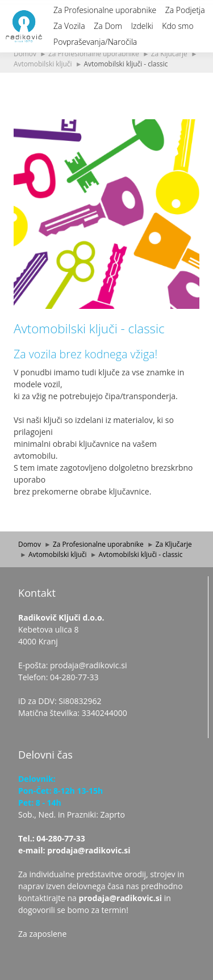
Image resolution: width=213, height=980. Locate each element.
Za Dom (108, 26)
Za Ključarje (169, 53)
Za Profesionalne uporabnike (105, 10)
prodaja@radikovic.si (120, 898)
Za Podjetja (185, 10)
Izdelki (142, 26)
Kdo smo (177, 26)
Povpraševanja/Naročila (95, 42)
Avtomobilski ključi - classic (126, 64)
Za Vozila (69, 26)
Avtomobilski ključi (43, 64)
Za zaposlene (42, 934)
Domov (25, 53)
